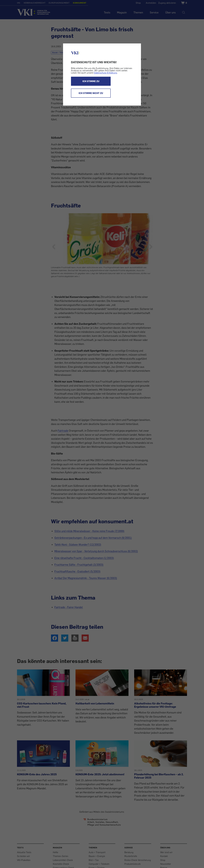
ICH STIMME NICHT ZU (91, 93)
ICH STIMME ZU (91, 81)
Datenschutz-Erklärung (105, 73)
